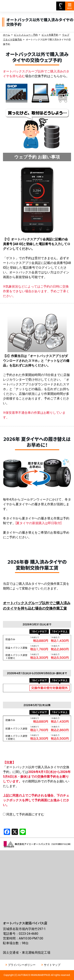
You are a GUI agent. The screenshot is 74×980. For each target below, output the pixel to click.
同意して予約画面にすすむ (24, 814)
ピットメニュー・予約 (26, 35)
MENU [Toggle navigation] (70, 6)
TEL (61, 6)
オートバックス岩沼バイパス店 (21, 4)
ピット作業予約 (50, 35)
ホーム (7, 35)
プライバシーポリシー (22, 965)
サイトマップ (52, 965)
